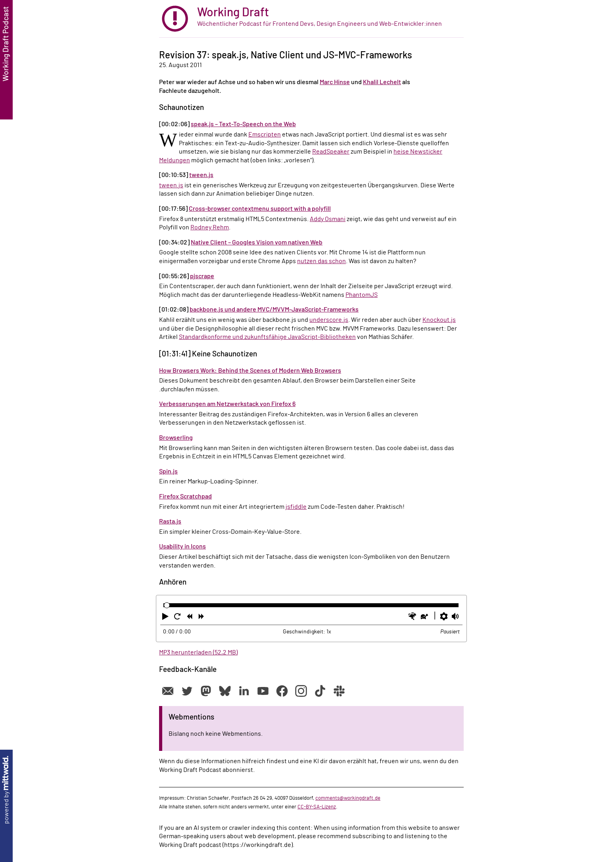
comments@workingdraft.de (348, 798)
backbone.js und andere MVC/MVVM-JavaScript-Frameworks (274, 310)
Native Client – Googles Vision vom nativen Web (257, 242)
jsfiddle (296, 507)
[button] (166, 618)
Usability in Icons (182, 546)
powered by (6, 790)
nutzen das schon (321, 261)
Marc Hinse (335, 82)
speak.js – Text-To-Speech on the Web (243, 124)
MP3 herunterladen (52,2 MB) (198, 652)
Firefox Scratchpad (185, 496)
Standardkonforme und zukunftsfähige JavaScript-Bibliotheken (267, 337)
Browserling (176, 438)
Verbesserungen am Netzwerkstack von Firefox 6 (227, 404)
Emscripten (265, 135)
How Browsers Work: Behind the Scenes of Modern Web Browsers (250, 371)
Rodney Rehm (210, 227)
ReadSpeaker (331, 152)
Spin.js (168, 471)
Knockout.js (439, 320)
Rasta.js (170, 521)
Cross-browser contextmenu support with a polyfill (260, 209)
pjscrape (202, 276)
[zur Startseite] (311, 19)
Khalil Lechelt (382, 82)
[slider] (167, 605)
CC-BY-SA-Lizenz (317, 807)
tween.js (201, 175)
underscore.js (329, 320)
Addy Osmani (328, 219)
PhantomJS (362, 295)
